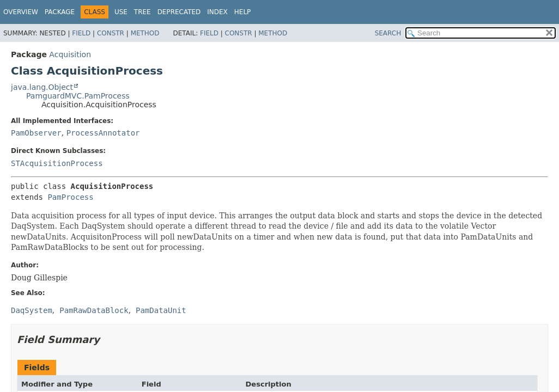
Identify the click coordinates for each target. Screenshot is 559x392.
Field (81, 33)
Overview (21, 12)
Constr (111, 33)
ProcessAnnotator (103, 133)
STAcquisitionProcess (57, 163)
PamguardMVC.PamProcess (78, 96)
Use (121, 12)
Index (217, 12)
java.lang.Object (42, 87)
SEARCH (388, 33)
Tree (142, 12)
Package (60, 12)
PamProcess (70, 197)
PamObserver (36, 133)
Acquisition (70, 54)
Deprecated (179, 12)
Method (145, 33)
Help (243, 12)
